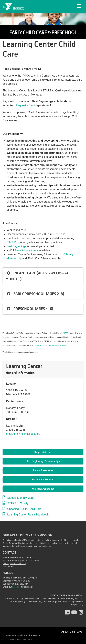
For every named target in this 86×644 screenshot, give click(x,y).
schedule (16, 587)
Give (79, 632)
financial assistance (27, 250)
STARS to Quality (18, 503)
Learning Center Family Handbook (28, 515)
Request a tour (25, 105)
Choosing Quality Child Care (24, 509)
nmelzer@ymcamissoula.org (23, 434)
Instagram (83, 613)
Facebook (70, 613)
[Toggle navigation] (79, 6)
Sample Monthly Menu (21, 498)
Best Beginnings (16, 246)
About (65, 632)
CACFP (11, 242)
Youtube (74, 613)
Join (72, 632)
